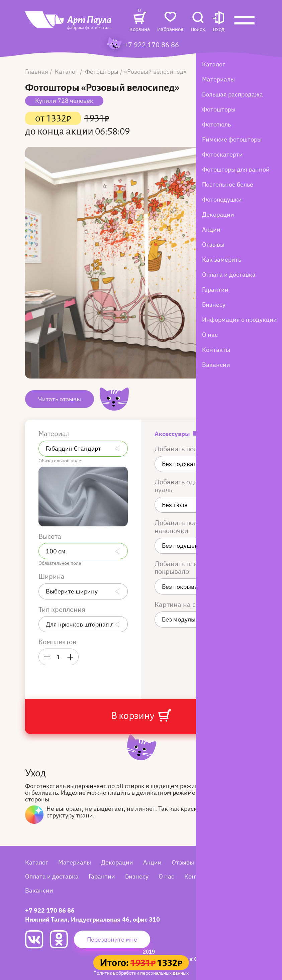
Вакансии (39, 890)
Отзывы (183, 862)
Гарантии (102, 876)
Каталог (37, 862)
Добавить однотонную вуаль (190, 486)
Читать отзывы (60, 399)
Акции (152, 862)
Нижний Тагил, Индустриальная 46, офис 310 (92, 919)
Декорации (117, 862)
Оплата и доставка (52, 876)
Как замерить (224, 862)
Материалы (75, 862)
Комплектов (57, 642)
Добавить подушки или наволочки (191, 527)
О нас (166, 876)
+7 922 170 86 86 (152, 45)
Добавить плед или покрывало (185, 568)
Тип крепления (63, 609)
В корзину (141, 715)
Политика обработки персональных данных (141, 973)
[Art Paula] (69, 24)
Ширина (52, 576)
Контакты (198, 876)
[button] (219, 22)
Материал (55, 434)
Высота (51, 536)
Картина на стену (183, 604)
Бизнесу (137, 876)
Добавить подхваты (186, 449)
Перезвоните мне (112, 939)
